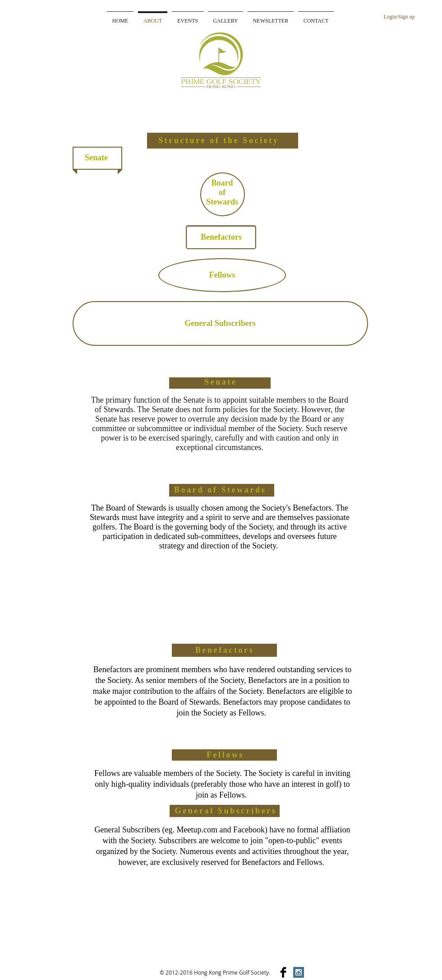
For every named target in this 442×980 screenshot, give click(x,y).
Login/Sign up (399, 17)
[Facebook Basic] (283, 972)
